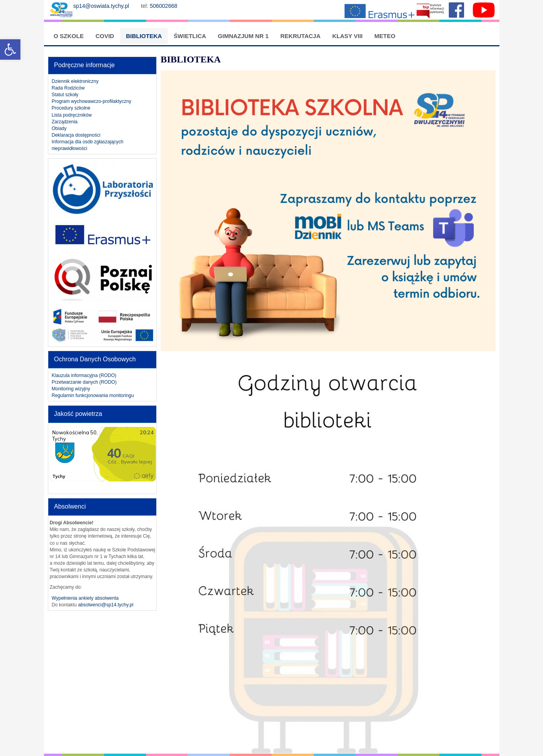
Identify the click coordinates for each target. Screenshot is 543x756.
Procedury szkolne (71, 108)
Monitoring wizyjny (71, 389)
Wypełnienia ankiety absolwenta (85, 598)
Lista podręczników (72, 115)
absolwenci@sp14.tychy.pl (106, 605)
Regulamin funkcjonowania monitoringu (93, 395)
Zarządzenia (65, 122)
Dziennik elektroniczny (75, 81)
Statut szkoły (65, 95)
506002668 (164, 6)
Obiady (59, 128)
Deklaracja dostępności (76, 135)
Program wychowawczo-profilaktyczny (92, 101)
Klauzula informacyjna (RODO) (84, 375)
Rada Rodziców (68, 88)
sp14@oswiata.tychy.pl (101, 6)
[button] (10, 49)
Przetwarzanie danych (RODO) (84, 382)
